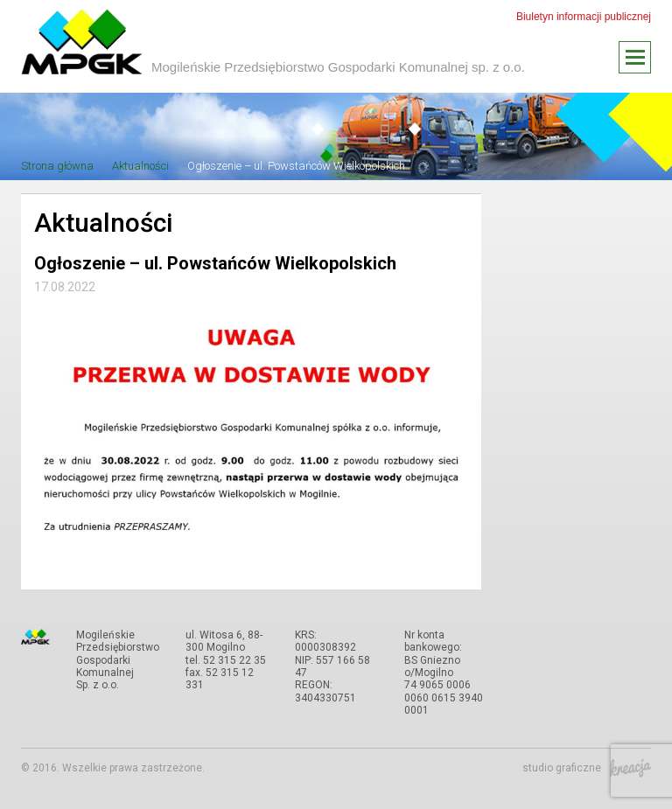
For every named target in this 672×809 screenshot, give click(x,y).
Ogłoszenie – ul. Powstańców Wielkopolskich (296, 166)
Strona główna (57, 166)
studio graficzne (587, 768)
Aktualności (140, 166)
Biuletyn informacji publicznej (584, 17)
